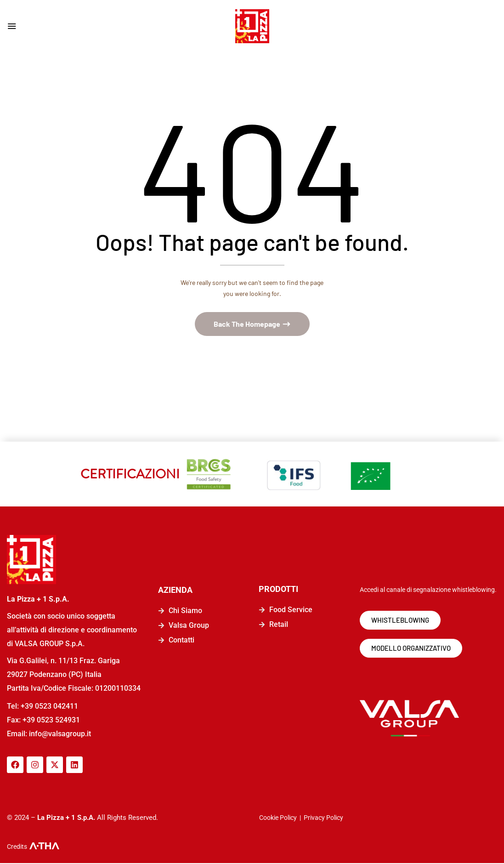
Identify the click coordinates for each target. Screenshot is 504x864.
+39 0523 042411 (49, 707)
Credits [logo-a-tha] (17, 847)
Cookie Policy (278, 819)
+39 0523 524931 (51, 721)
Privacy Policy (323, 819)
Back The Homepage (248, 325)
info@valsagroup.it (59, 735)
